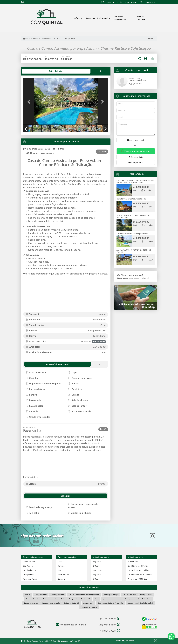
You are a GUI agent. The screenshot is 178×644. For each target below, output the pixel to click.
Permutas (90, 18)
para (41, 595)
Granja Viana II (29, 570)
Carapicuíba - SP (48, 39)
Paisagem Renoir (30, 579)
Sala (60, 570)
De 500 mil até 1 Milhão (138, 566)
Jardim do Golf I (30, 562)
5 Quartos (97, 579)
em (76, 599)
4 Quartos (97, 575)
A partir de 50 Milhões (137, 579)
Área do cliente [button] (140, 18)
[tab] (31, 71)
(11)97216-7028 (149, 2)
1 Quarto (97, 562)
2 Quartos (97, 566)
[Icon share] (22, 2)
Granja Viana (28, 575)
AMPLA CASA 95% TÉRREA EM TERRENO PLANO (134, 251)
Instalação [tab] (31, 496)
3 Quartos (97, 570)
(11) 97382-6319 (130, 2)
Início (26, 39)
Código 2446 (70, 39)
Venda (35, 39)
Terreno (61, 566)
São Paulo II (28, 566)
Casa (59, 39)
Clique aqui (122, 278)
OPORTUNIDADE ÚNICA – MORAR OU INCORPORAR (133, 216)
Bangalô (61, 579)
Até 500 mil (133, 562)
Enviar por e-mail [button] (136, 140)
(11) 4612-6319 (111, 2)
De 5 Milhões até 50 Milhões (140, 575)
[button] (30, 102)
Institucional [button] (103, 18)
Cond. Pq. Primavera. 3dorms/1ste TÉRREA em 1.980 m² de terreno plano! (135, 181)
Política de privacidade (125, 641)
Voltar (152, 39)
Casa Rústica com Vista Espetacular (132, 233)
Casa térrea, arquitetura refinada (131, 199)
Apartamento (64, 575)
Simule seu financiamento (120, 18)
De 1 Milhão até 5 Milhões (139, 570)
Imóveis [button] (77, 18)
